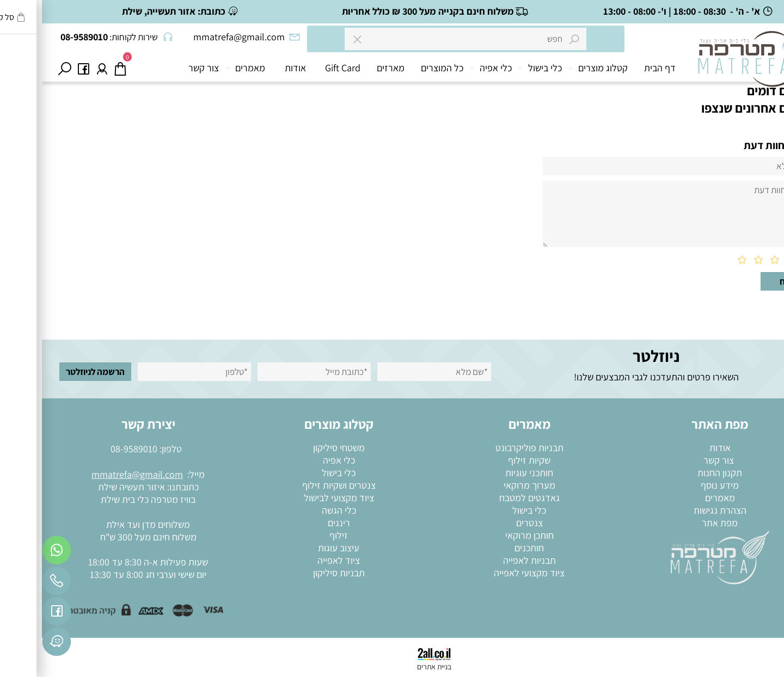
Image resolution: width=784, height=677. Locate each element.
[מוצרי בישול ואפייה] (709, 71)
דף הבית (618, 68)
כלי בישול (500, 68)
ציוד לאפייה (297, 560)
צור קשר (162, 68)
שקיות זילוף (487, 460)
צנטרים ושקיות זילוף (297, 485)
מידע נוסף (678, 485)
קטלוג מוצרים (558, 68)
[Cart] (78, 68)
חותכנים (487, 548)
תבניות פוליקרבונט (488, 448)
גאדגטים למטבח (488, 498)
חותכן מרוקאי (488, 535)
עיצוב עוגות (297, 548)
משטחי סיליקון (297, 448)
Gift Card (301, 68)
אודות (253, 68)
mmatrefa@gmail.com (95, 474)
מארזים (349, 68)
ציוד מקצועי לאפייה (487, 573)
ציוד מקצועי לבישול (297, 498)
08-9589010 (92, 449)
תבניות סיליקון (297, 573)
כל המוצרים (400, 68)
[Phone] (15, 583)
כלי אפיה (451, 68)
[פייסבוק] (41, 68)
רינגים (297, 523)
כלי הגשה (297, 510)
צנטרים (488, 523)
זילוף (297, 535)
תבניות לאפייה (488, 560)
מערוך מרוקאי (488, 485)
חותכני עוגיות (487, 473)
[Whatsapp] (15, 553)
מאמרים (206, 68)
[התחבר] (60, 68)
